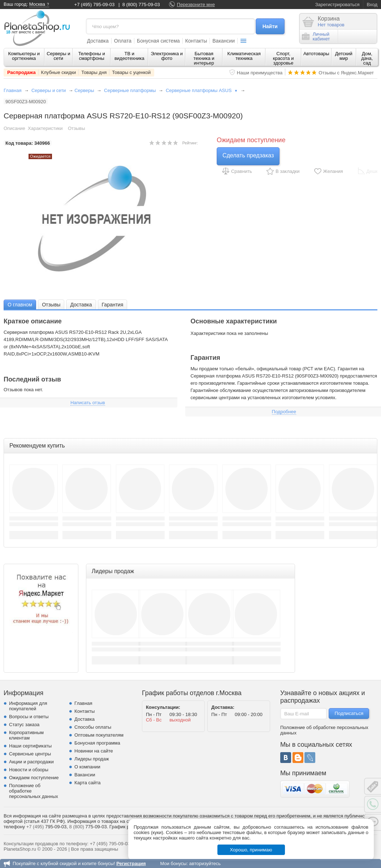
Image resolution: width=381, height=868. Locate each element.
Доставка (98, 41)
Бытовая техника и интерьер (204, 58)
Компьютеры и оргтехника (24, 56)
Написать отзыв (88, 403)
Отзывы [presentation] (51, 305)
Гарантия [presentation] (113, 305)
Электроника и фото (167, 56)
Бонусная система (158, 41)
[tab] (20, 304)
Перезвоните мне (196, 5)
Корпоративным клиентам (26, 735)
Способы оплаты (93, 727)
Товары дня (94, 72)
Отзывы (77, 128)
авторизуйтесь (205, 863)
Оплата (123, 41)
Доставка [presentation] (81, 305)
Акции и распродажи (31, 762)
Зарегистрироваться (337, 5)
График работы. (127, 827)
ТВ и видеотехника (129, 56)
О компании (87, 767)
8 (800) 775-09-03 (141, 5)
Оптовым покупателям (99, 735)
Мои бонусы (173, 863)
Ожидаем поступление (34, 778)
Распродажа (21, 72)
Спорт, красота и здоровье (283, 58)
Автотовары (316, 54)
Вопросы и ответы (29, 717)
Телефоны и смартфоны (92, 56)
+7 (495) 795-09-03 (95, 5)
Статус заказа (24, 725)
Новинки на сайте (94, 751)
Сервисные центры (30, 754)
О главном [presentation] (20, 305)
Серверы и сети (58, 56)
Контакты (196, 41)
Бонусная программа (97, 743)
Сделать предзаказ (248, 155)
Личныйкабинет (316, 36)
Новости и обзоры (29, 770)
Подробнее (284, 412)
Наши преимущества (260, 73)
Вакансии (224, 41)
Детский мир (344, 56)
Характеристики (45, 128)
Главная (12, 90)
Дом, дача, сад (367, 58)
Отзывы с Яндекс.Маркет (346, 73)
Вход (372, 5)
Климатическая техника (244, 56)
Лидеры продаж (92, 759)
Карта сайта (87, 783)
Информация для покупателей (28, 706)
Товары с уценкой (131, 72)
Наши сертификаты (30, 746)
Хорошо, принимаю (251, 850)
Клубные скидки (59, 72)
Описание (14, 128)
